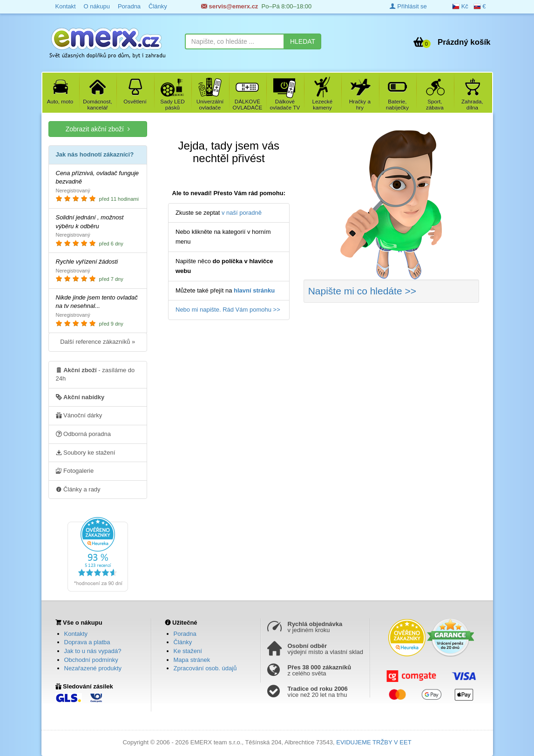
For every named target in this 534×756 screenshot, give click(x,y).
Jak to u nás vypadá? (93, 651)
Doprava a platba (87, 642)
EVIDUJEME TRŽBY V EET (374, 742)
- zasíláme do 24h (95, 374)
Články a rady (78, 489)
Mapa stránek (192, 660)
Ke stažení (188, 651)
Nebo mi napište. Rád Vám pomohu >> (228, 310)
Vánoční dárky (79, 415)
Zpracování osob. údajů (205, 668)
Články (183, 642)
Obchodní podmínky (91, 660)
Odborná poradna (84, 434)
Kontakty (76, 634)
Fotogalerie (75, 470)
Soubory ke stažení (86, 452)
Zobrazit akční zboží (98, 129)
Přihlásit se (408, 6)
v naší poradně (242, 213)
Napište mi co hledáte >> (362, 291)
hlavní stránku (254, 290)
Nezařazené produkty (93, 668)
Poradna (185, 634)
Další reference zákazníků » (98, 342)
